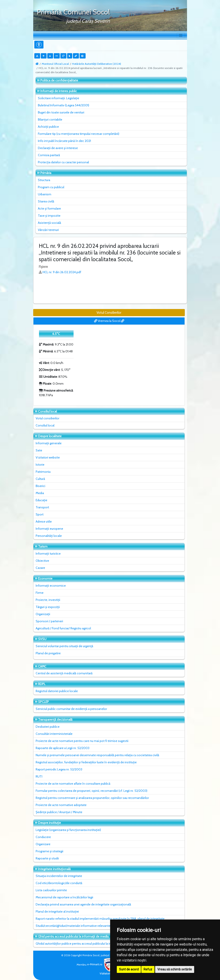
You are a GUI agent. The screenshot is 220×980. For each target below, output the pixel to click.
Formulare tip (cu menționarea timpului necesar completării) (79, 134)
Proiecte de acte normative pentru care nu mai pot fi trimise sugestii (82, 741)
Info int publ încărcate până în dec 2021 (64, 141)
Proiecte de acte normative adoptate (61, 805)
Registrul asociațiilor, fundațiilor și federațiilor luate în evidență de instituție (86, 762)
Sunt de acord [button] (129, 969)
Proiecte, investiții (48, 600)
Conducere (43, 837)
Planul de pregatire (48, 653)
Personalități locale (49, 536)
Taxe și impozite (49, 216)
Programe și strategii (49, 851)
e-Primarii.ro (102, 964)
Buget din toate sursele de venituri (61, 112)
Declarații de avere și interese (58, 148)
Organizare (43, 844)
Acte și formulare (49, 208)
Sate (39, 450)
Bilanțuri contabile (50, 119)
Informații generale (49, 443)
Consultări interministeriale (54, 734)
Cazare (40, 568)
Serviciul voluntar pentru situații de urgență (64, 646)
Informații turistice (48, 554)
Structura (44, 180)
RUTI (39, 776)
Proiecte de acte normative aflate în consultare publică (73, 784)
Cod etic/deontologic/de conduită (59, 883)
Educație (41, 500)
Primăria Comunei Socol (73, 12)
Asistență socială (49, 223)
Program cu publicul (51, 187)
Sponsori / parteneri (49, 621)
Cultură (40, 479)
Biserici (40, 486)
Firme (40, 593)
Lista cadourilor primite (51, 890)
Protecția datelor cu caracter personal (63, 162)
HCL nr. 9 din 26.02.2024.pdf (62, 272)
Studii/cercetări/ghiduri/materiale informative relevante (73, 926)
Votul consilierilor (47, 418)
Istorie (40, 465)
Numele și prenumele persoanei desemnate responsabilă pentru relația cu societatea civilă (97, 755)
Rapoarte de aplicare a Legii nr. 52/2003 (63, 748)
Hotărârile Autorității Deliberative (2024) (97, 64)
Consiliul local (45, 425)
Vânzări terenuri (48, 230)
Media (40, 493)
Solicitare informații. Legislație (59, 98)
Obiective (42, 561)
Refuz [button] (148, 969)
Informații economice (51, 586)
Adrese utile (44, 521)
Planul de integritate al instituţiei (57, 911)
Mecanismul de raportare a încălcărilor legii (64, 897)
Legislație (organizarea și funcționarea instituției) (68, 830)
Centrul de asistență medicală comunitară (64, 673)
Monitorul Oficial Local (55, 64)
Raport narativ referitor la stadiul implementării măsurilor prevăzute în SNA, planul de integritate (100, 919)
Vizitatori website (48, 457)
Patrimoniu (43, 472)
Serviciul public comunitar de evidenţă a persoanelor (71, 709)
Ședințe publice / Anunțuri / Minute (59, 812)
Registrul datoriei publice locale (57, 691)
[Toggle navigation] (181, 35)
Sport (40, 514)
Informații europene (49, 529)
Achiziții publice (48, 127)
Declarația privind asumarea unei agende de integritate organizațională (83, 904)
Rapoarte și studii (47, 858)
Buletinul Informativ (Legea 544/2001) (64, 105)
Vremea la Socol (109, 321)
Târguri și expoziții (48, 607)
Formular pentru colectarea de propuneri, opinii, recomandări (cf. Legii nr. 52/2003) (91, 791)
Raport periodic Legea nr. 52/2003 (59, 769)
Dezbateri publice (48, 727)
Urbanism (45, 194)
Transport (42, 507)
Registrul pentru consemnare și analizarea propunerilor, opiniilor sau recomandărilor (92, 798)
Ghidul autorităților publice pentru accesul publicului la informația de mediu (86, 944)
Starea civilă (46, 201)
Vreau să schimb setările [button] (175, 969)
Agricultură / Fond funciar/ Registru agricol (63, 628)
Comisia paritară (49, 155)
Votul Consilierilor (109, 313)
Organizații (43, 614)
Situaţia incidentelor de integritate (59, 876)
